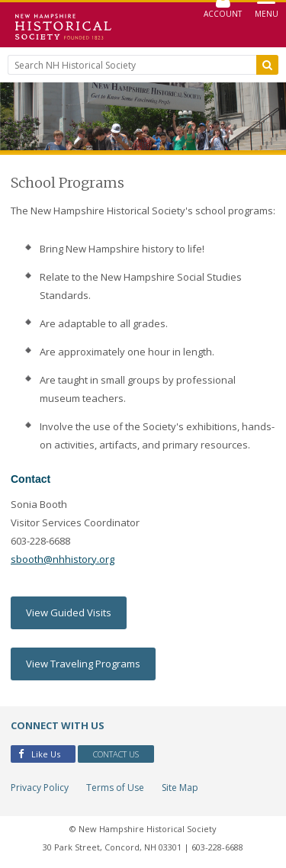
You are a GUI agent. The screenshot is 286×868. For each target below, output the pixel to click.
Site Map (180, 788)
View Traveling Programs (83, 664)
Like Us (39, 754)
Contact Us (116, 754)
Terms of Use (115, 788)
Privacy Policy (40, 788)
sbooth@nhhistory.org (63, 559)
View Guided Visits (69, 612)
